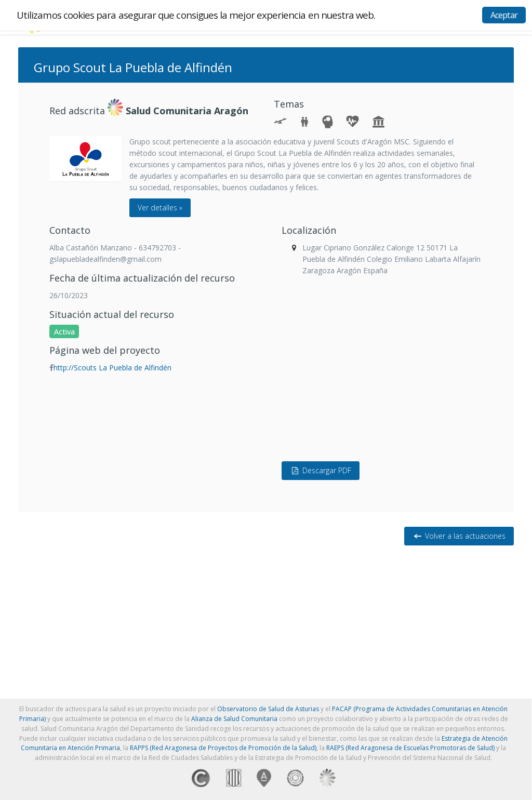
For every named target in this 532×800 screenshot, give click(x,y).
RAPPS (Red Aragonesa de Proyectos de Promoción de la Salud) (223, 748)
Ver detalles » (160, 208)
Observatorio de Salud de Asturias (268, 709)
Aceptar (504, 15)
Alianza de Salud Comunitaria (234, 719)
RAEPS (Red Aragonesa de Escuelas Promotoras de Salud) (410, 748)
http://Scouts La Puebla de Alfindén (112, 368)
